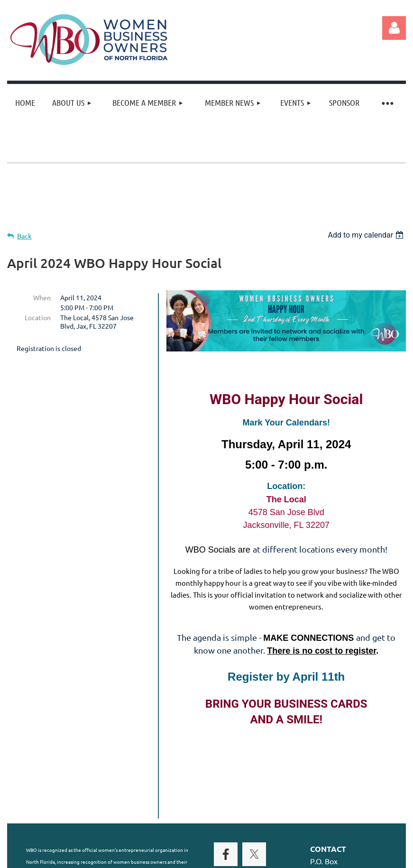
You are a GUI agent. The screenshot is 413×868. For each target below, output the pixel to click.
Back (24, 236)
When (42, 297)
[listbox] (367, 235)
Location (38, 317)
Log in (394, 28)
